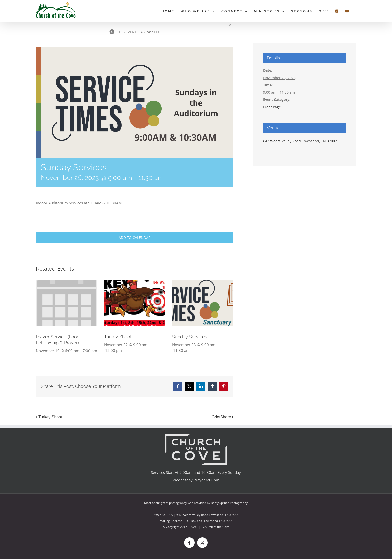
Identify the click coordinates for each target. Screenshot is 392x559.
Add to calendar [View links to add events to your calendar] (135, 238)
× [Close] (231, 25)
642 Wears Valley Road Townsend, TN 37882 (300, 141)
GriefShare (221, 417)
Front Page (272, 107)
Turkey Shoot (118, 337)
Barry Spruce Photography (229, 503)
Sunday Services (190, 337)
